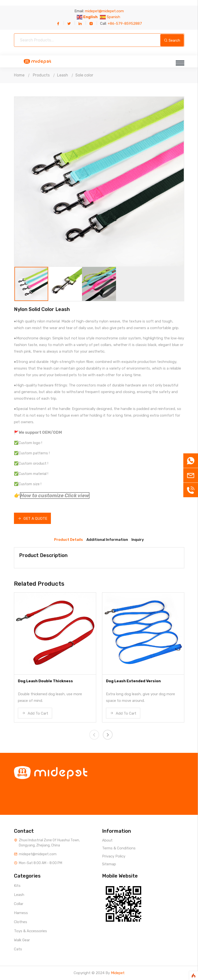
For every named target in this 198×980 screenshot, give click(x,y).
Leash (63, 75)
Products (41, 75)
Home (19, 75)
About (107, 840)
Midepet (118, 973)
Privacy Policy (114, 856)
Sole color (84, 75)
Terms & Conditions (119, 848)
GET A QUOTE (32, 519)
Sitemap (109, 864)
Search (172, 40)
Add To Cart (35, 713)
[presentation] (94, 735)
